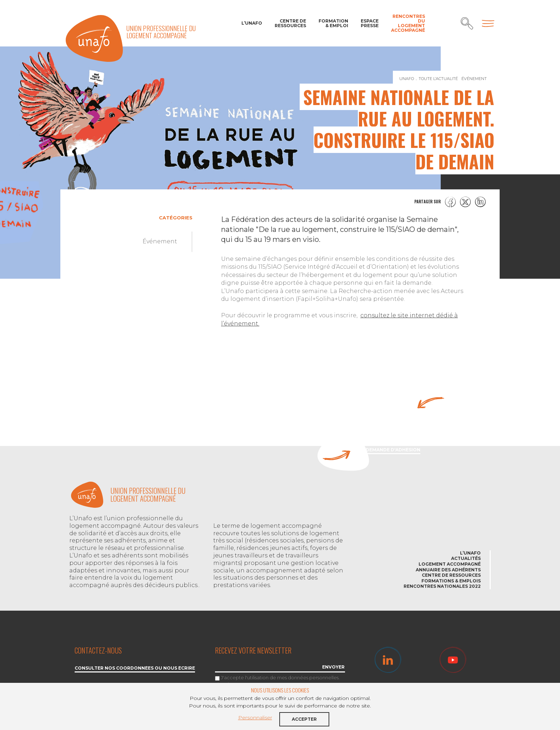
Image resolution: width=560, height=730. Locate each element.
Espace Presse (370, 23)
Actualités (466, 558)
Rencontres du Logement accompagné (408, 23)
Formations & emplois (451, 581)
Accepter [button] (304, 719)
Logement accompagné (450, 564)
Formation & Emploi (333, 23)
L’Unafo (252, 23)
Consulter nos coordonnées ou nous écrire (135, 668)
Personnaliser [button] (255, 717)
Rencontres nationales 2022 (442, 586)
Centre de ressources (290, 23)
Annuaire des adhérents (448, 570)
